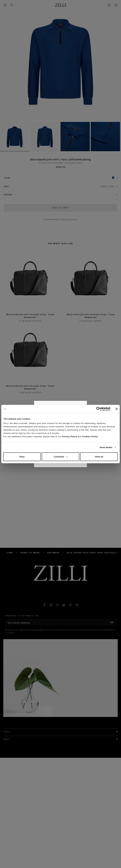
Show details (106, 447)
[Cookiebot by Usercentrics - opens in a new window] (97, 409)
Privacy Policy (69, 437)
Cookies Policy (90, 437)
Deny (22, 457)
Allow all (99, 457)
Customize (61, 457)
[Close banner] (117, 409)
